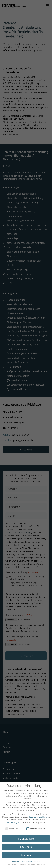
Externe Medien (36, 829)
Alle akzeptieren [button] (26, 839)
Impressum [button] (41, 865)
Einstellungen (13, 822)
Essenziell (12, 829)
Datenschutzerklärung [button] (27, 865)
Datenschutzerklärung (39, 817)
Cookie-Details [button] (12, 865)
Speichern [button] (26, 847)
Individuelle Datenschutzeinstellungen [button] (26, 861)
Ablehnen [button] (26, 855)
